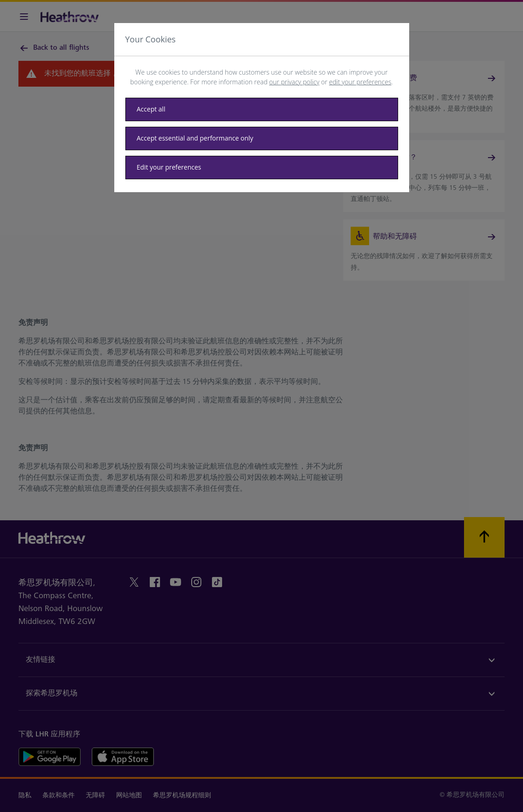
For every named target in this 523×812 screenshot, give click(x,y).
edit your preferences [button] (360, 82)
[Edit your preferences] (262, 168)
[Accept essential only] (262, 138)
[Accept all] (262, 109)
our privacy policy (294, 82)
